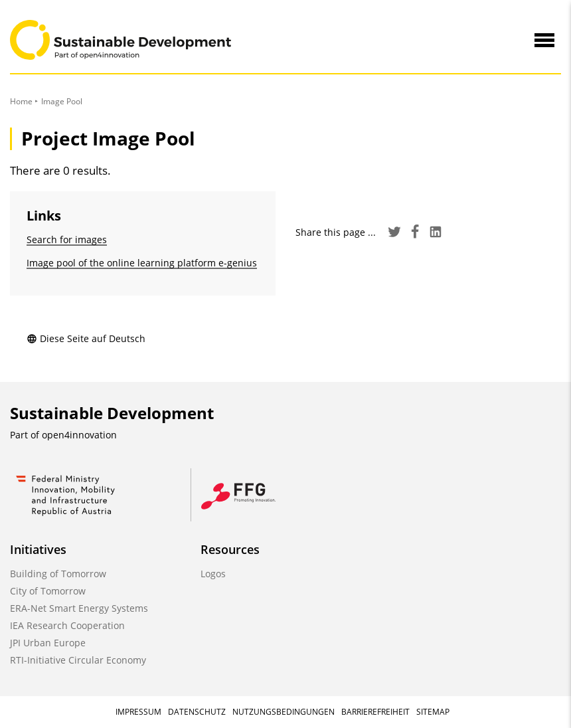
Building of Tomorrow (58, 574)
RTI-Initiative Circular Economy (78, 660)
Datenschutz (197, 712)
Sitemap (433, 712)
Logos (213, 574)
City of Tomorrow (48, 591)
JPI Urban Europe (48, 643)
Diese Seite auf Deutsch (86, 338)
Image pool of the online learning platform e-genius (142, 263)
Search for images (67, 239)
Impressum (138, 712)
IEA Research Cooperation (67, 625)
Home (21, 101)
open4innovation (79, 435)
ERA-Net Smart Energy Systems (79, 608)
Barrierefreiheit (375, 712)
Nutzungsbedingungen (284, 712)
